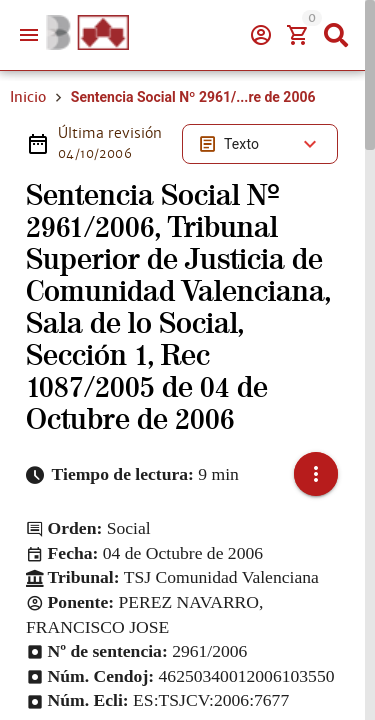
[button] (316, 474)
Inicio (28, 97)
